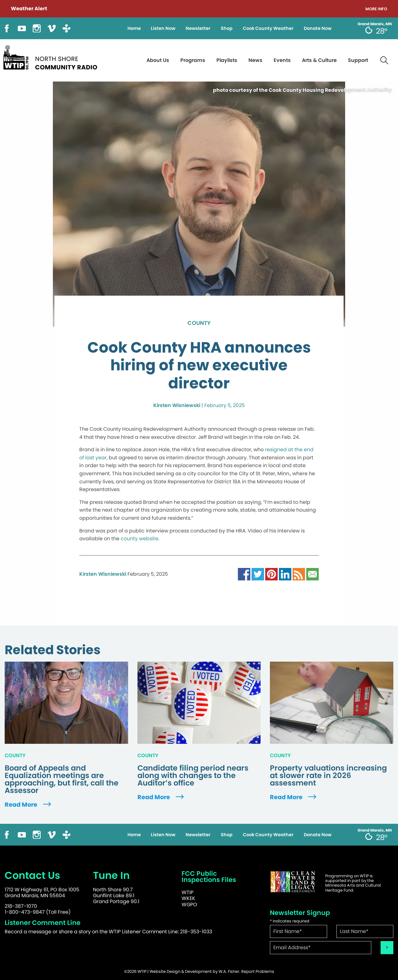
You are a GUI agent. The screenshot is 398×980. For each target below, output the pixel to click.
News (255, 60)
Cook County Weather (268, 28)
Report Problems (258, 971)
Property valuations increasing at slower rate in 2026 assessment (328, 776)
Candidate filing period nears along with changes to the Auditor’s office (193, 776)
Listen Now (163, 28)
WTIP (187, 892)
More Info (376, 9)
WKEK (188, 898)
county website (139, 539)
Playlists (227, 60)
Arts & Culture (319, 60)
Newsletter (198, 28)
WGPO (189, 905)
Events (282, 60)
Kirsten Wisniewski (177, 405)
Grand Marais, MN (375, 24)
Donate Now (318, 28)
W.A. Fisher (229, 971)
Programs (193, 60)
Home (134, 28)
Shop (227, 28)
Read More (29, 805)
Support (358, 60)
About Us (158, 60)
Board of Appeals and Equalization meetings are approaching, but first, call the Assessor (62, 779)
